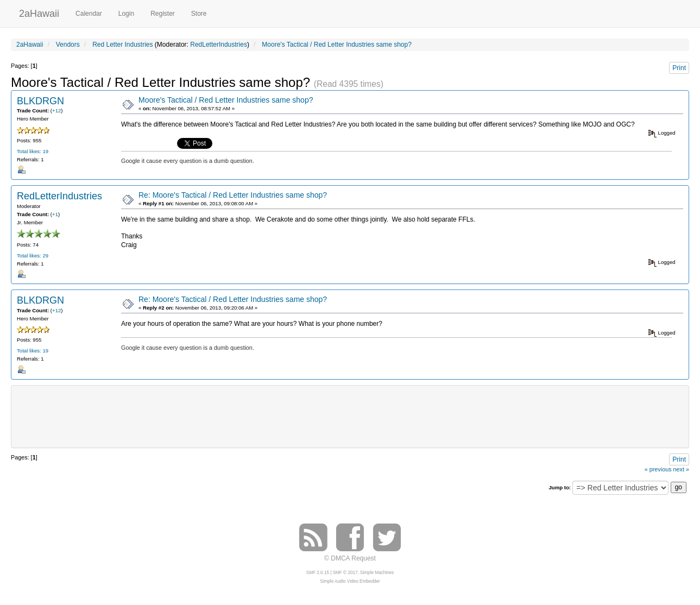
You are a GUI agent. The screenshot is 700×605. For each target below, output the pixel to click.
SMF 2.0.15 (318, 573)
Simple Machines (377, 573)
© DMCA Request (350, 558)
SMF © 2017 (345, 573)
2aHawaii (39, 12)
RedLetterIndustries (219, 45)
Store (199, 14)
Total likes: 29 (33, 256)
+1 (55, 214)
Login (126, 14)
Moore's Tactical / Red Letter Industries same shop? (226, 100)
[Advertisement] (350, 415)
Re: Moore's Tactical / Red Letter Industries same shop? (233, 195)
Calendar (89, 14)
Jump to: (560, 487)
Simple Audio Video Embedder (350, 581)
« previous (658, 469)
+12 (56, 111)
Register (163, 14)
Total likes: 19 (33, 151)
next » (681, 469)
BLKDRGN (40, 101)
